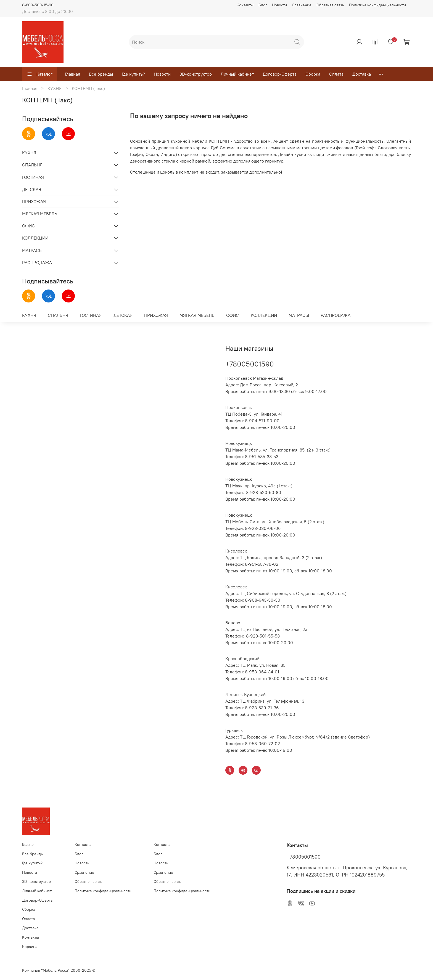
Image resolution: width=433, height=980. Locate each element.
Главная (72, 74)
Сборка (313, 74)
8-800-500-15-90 (38, 5)
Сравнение (302, 5)
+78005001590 (250, 364)
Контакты (245, 5)
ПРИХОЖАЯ (34, 201)
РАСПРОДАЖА (37, 262)
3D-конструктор (196, 74)
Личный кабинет (237, 74)
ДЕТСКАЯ (32, 189)
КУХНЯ (55, 88)
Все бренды (101, 74)
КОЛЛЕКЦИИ (35, 238)
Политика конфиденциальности (377, 5)
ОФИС (28, 226)
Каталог (40, 74)
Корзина (30, 947)
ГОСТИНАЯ (33, 177)
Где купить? (133, 74)
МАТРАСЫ (32, 250)
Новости (279, 5)
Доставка (362, 74)
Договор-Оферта (280, 74)
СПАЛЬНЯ (32, 165)
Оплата (336, 74)
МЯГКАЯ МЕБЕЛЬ (40, 214)
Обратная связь (330, 5)
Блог (263, 5)
